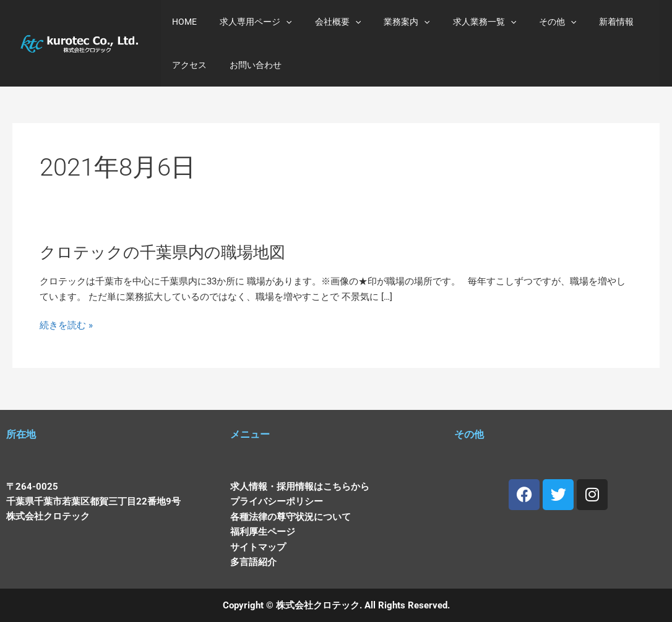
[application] (278, 22)
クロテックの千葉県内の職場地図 (163, 254)
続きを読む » (67, 329)
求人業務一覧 (459, 22)
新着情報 (580, 22)
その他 (527, 22)
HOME (182, 22)
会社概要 (324, 22)
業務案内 (387, 22)
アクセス (632, 22)
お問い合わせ (196, 65)
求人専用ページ (248, 22)
